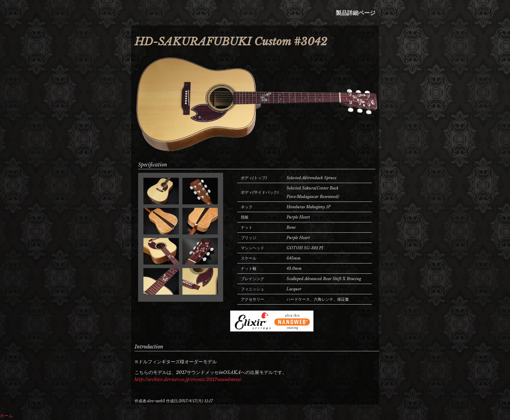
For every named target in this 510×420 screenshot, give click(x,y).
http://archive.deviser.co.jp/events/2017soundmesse (188, 379)
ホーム (6, 416)
